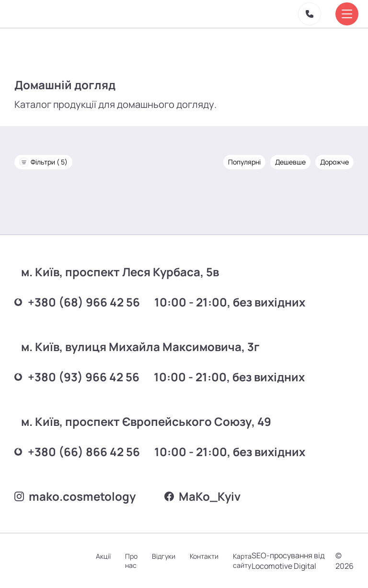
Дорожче (334, 162)
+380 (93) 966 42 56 (77, 377)
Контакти (204, 556)
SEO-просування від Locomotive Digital (288, 561)
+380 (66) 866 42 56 (77, 452)
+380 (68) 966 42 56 (77, 302)
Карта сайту (242, 561)
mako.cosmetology (75, 496)
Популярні (244, 162)
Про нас (131, 561)
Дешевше (290, 162)
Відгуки (164, 556)
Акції (103, 556)
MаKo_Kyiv (202, 496)
